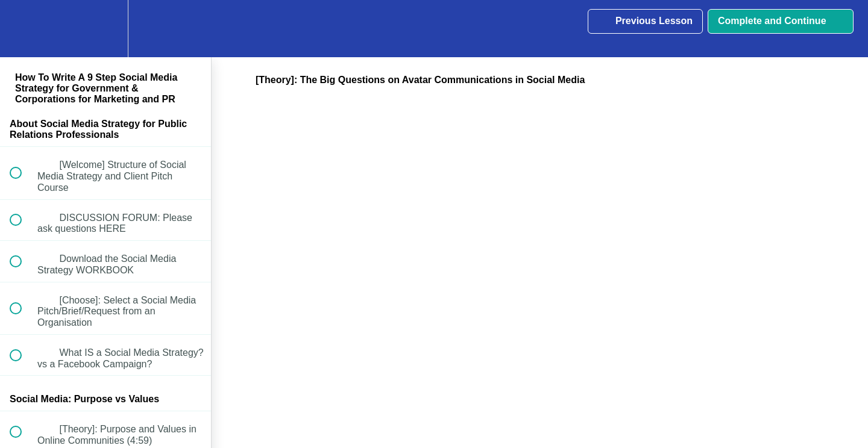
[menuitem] (105, 29)
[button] (22, 29)
